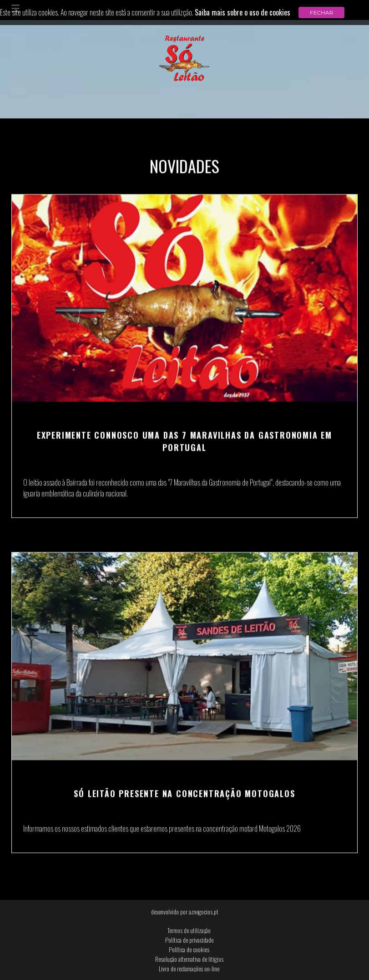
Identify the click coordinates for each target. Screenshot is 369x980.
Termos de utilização (189, 930)
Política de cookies (189, 949)
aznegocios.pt (204, 911)
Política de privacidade (189, 940)
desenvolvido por (185, 911)
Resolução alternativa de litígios (189, 959)
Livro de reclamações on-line (189, 968)
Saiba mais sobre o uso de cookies (243, 12)
